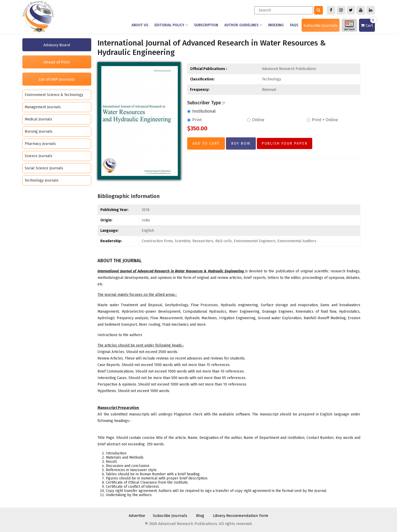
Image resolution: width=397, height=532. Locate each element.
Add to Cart (206, 143)
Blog (200, 516)
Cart (368, 23)
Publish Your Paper (285, 143)
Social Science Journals (44, 168)
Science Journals (38, 156)
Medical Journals (38, 119)
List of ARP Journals (57, 79)
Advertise (137, 516)
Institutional (201, 111)
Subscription (206, 25)
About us (140, 25)
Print (194, 120)
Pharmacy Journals (40, 144)
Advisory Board (57, 45)
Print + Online (322, 120)
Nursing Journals (39, 132)
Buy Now (241, 143)
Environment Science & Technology (54, 95)
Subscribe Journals (321, 25)
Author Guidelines (243, 25)
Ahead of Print (57, 62)
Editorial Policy (171, 25)
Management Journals (43, 107)
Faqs (294, 25)
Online (256, 120)
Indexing (276, 25)
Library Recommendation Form (241, 516)
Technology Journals (42, 180)
